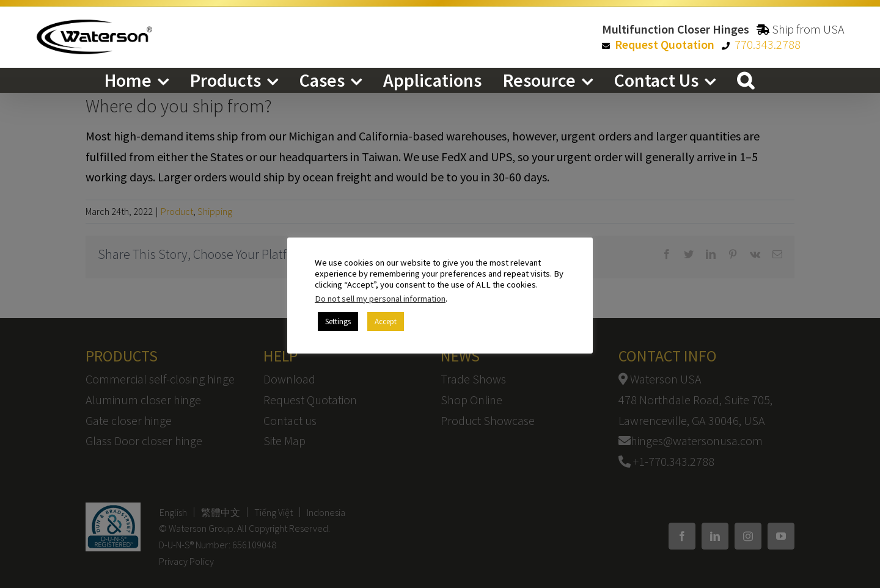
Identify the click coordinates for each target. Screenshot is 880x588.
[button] (746, 80)
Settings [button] (338, 321)
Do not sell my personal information (380, 299)
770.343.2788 (768, 44)
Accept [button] (386, 321)
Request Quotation (665, 44)
